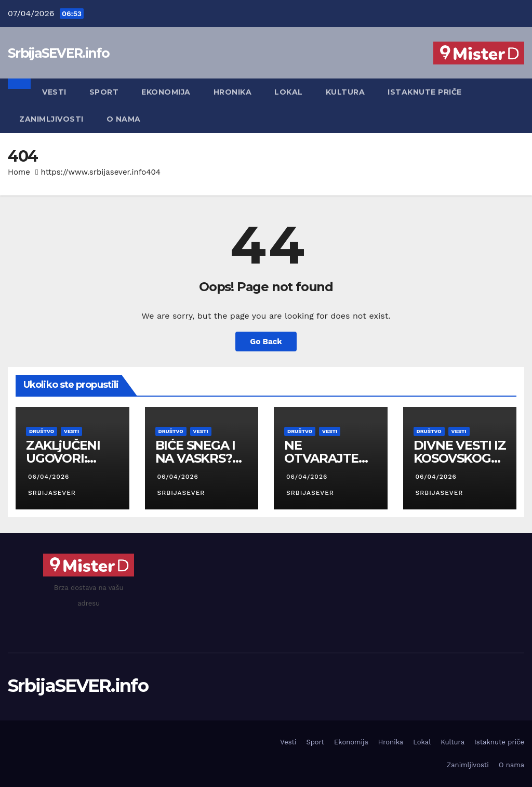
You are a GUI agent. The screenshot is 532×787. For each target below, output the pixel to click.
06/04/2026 (49, 477)
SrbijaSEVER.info (58, 53)
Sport (104, 92)
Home (19, 172)
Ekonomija (166, 92)
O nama (124, 119)
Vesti (54, 92)
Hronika (233, 92)
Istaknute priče (425, 92)
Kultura (345, 92)
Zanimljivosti (51, 119)
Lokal (289, 92)
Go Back (266, 342)
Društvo (42, 431)
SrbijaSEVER (51, 493)
